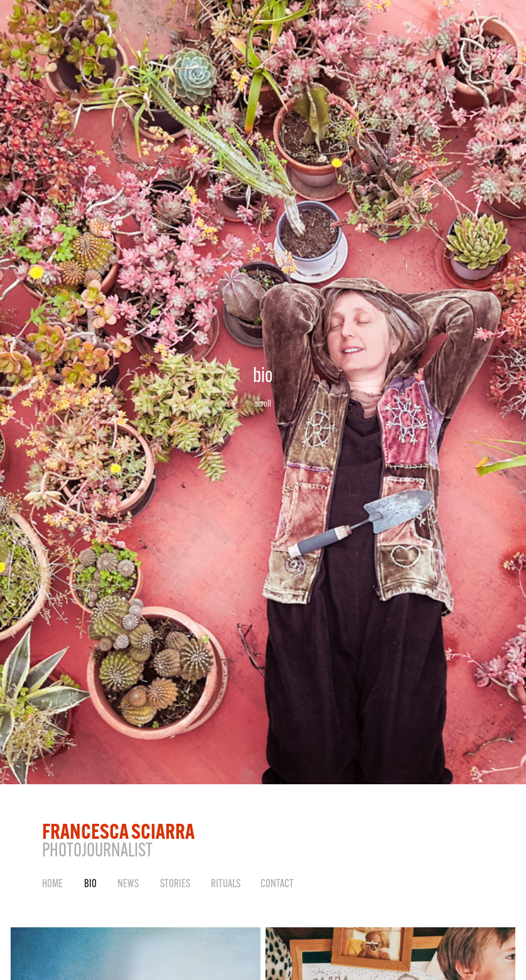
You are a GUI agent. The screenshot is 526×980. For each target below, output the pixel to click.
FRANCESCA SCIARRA (118, 831)
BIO (90, 883)
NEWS (128, 883)
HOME (52, 883)
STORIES (175, 883)
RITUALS (226, 883)
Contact (277, 883)
